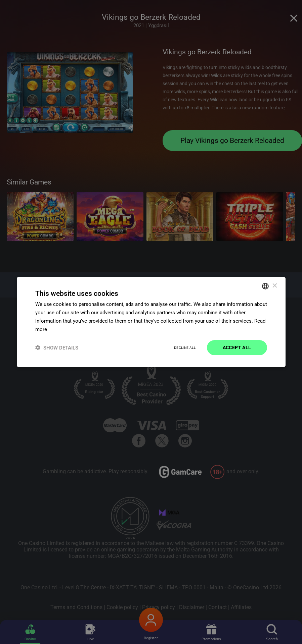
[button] (57, 348)
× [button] (275, 286)
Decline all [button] (185, 348)
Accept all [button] (237, 347)
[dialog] (151, 322)
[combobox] (265, 286)
